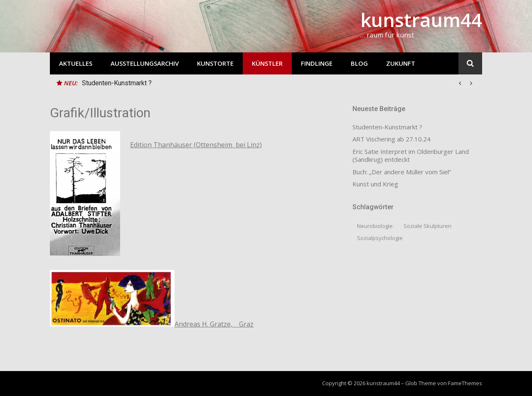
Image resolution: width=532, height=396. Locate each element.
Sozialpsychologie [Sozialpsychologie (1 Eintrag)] (380, 238)
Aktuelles (76, 63)
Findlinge (317, 63)
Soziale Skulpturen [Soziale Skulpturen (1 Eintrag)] (427, 226)
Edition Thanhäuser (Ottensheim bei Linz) (196, 145)
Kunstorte (215, 63)
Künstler (267, 63)
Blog (359, 63)
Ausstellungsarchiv (145, 63)
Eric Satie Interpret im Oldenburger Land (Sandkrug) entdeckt (411, 156)
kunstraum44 (421, 20)
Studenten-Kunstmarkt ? (117, 83)
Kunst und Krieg (375, 184)
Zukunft (401, 63)
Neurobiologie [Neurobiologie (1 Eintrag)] (375, 226)
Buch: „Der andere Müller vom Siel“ (402, 172)
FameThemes (465, 383)
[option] (279, 83)
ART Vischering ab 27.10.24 (392, 139)
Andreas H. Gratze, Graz (214, 324)
